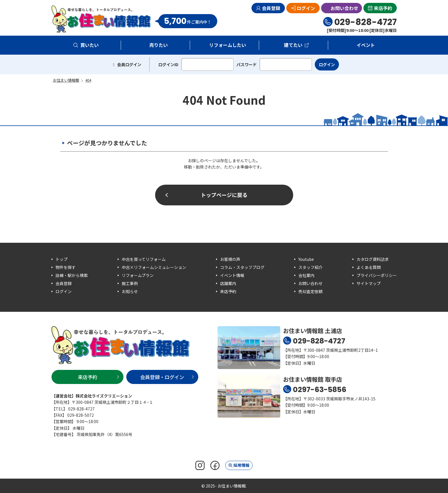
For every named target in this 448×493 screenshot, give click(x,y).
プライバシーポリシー (377, 275)
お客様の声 (230, 259)
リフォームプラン (138, 275)
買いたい (89, 45)
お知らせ (130, 291)
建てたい (293, 45)
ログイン (306, 8)
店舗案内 (228, 283)
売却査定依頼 (310, 291)
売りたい (159, 45)
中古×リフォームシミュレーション (154, 267)
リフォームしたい (228, 45)
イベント (366, 45)
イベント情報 (232, 275)
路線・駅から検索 (72, 275)
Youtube (306, 259)
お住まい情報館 (101, 19)
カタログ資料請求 (373, 259)
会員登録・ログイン (162, 377)
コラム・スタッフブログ (242, 267)
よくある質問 (369, 267)
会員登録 (271, 8)
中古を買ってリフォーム (144, 259)
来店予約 (383, 8)
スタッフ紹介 (310, 267)
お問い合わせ (344, 8)
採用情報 (241, 465)
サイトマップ (369, 283)
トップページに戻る (224, 195)
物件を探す (66, 267)
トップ (62, 259)
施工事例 (130, 283)
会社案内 (306, 275)
